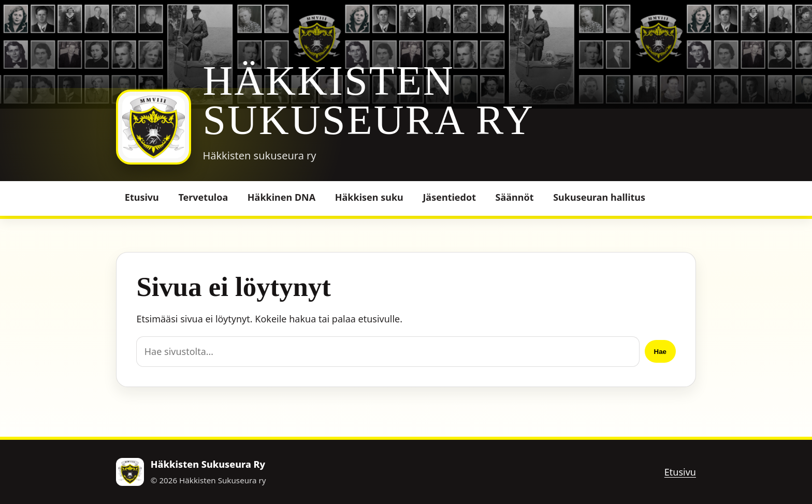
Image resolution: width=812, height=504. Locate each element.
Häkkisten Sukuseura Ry (368, 100)
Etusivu (142, 197)
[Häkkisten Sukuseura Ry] (154, 127)
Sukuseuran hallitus (599, 197)
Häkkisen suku (369, 197)
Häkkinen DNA (281, 197)
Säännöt (515, 197)
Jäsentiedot (449, 197)
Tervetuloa (203, 197)
